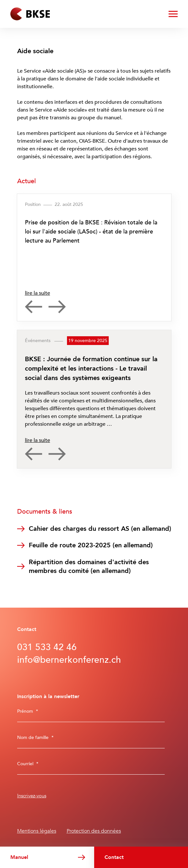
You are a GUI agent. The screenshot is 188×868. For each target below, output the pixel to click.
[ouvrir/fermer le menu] (173, 14)
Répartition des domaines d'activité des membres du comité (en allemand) (89, 566)
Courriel (28, 764)
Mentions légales (37, 831)
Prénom (28, 711)
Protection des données (94, 831)
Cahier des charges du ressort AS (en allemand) (100, 529)
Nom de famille (35, 737)
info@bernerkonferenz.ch (69, 660)
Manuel (19, 857)
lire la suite (38, 293)
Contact (114, 857)
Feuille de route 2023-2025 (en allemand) (91, 545)
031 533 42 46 (47, 647)
